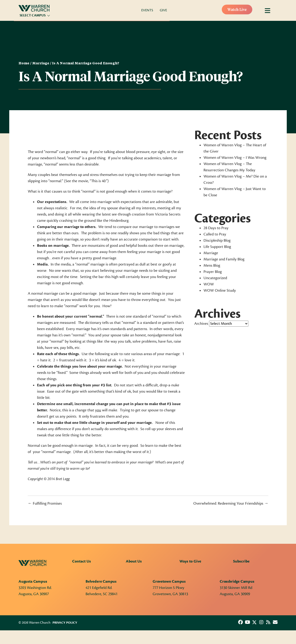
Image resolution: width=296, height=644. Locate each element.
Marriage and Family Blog (224, 259)
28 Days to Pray (216, 228)
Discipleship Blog (217, 241)
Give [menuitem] (163, 10)
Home (24, 63)
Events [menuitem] (147, 10)
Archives (201, 324)
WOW (209, 284)
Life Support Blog (217, 247)
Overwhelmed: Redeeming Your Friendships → (231, 503)
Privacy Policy (65, 623)
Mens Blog (212, 266)
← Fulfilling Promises (45, 503)
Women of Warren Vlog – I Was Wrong (235, 158)
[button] (240, 622)
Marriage (41, 63)
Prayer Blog (213, 272)
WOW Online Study (220, 291)
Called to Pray (215, 234)
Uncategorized (215, 278)
